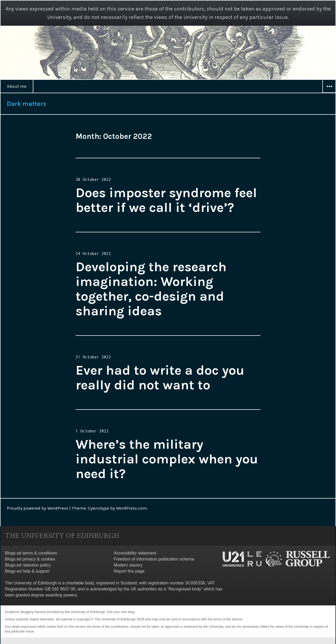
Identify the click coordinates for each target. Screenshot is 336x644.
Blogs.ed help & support (27, 571)
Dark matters (27, 104)
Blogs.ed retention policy (28, 565)
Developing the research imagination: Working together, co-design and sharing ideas (151, 289)
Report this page (129, 571)
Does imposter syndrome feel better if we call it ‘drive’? (166, 200)
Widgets (329, 93)
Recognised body (185, 589)
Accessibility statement (135, 553)
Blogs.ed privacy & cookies (30, 559)
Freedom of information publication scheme (154, 559)
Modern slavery (128, 565)
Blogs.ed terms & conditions (31, 553)
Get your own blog (121, 612)
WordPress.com (132, 508)
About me (17, 86)
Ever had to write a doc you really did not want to (160, 378)
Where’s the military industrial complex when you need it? (167, 459)
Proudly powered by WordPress (38, 508)
